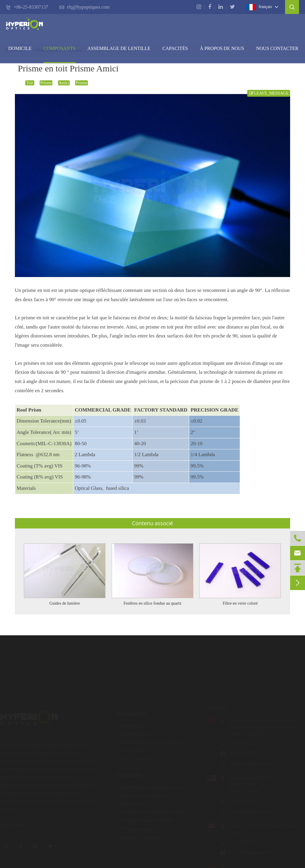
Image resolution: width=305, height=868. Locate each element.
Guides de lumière (65, 603)
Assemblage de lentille (119, 48)
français (259, 7)
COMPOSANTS (60, 48)
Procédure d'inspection (140, 834)
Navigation (131, 710)
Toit (30, 83)
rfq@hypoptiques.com (84, 7)
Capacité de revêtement (141, 793)
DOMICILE (20, 48)
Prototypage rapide (137, 826)
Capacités (130, 772)
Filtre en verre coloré (240, 603)
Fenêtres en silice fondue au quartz (152, 603)
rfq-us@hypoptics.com (247, 811)
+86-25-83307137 (27, 7)
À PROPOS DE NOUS (222, 48)
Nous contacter (277, 48)
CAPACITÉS (175, 48)
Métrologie (129, 801)
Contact (214, 707)
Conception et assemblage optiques (152, 809)
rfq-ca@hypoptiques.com (249, 852)
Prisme (46, 83)
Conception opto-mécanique (146, 818)
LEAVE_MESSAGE (269, 93)
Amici (64, 83)
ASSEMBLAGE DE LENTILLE (150, 740)
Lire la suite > (16, 825)
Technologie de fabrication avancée (152, 784)
